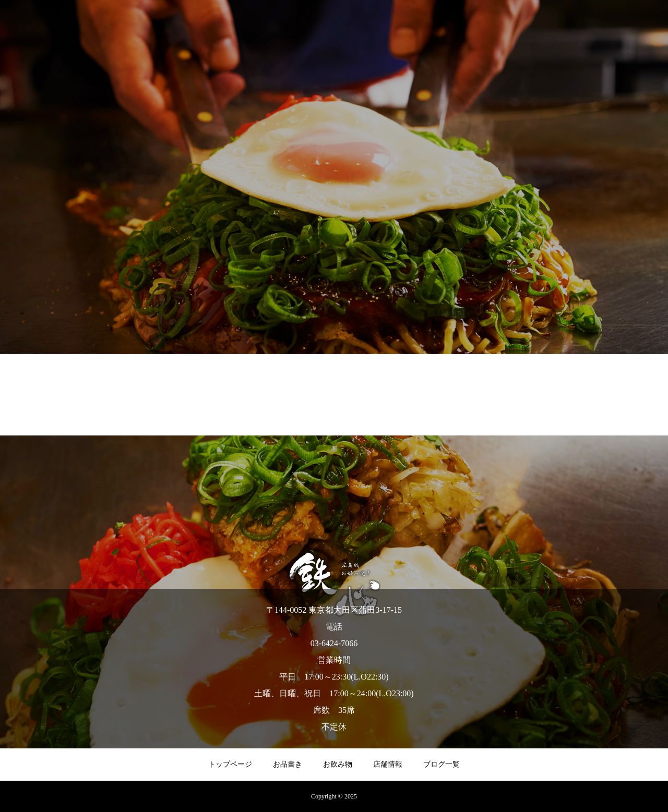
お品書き (288, 764)
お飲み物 (338, 764)
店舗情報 (388, 764)
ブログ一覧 (442, 764)
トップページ (230, 764)
